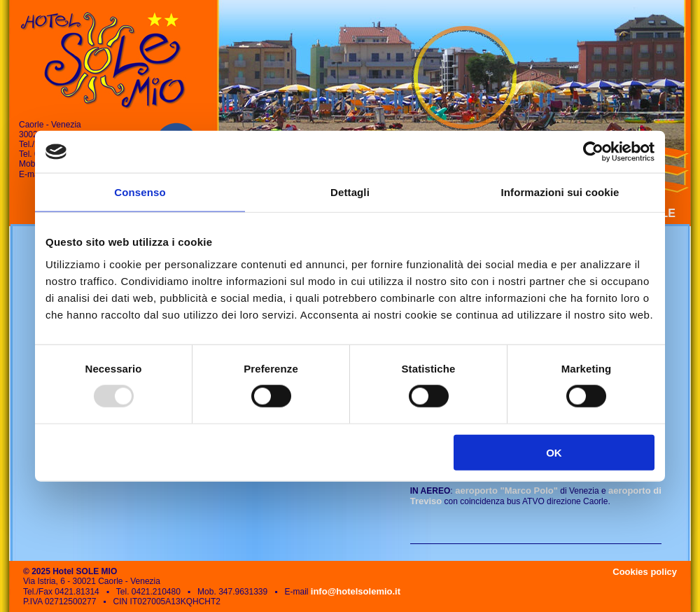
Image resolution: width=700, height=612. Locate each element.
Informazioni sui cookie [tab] (560, 192)
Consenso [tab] (140, 192)
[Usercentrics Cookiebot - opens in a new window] (593, 152)
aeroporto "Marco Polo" (505, 491)
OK (554, 452)
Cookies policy (645, 572)
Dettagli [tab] (350, 192)
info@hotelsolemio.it (356, 591)
